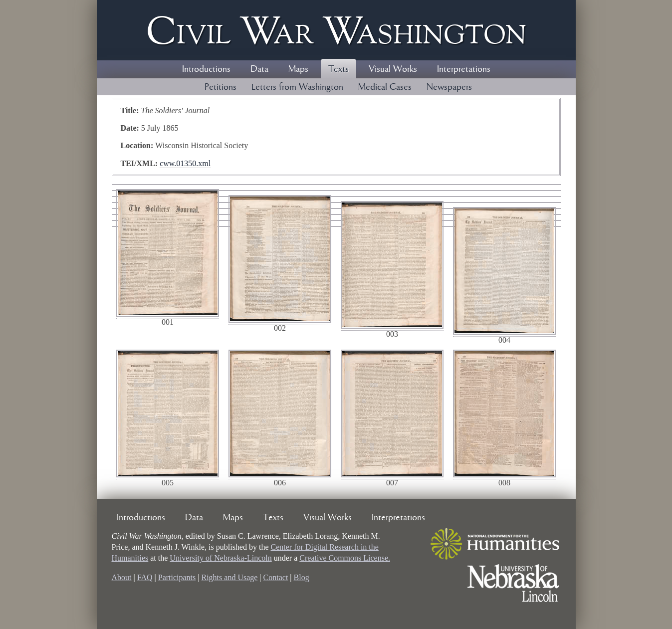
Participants (177, 577)
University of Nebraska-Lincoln (221, 558)
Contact (276, 577)
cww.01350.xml (185, 163)
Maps (298, 69)
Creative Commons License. (345, 558)
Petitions (221, 87)
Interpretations (464, 69)
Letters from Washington (297, 87)
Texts (338, 69)
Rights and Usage (229, 577)
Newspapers (449, 87)
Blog (302, 577)
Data (259, 69)
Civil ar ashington (336, 30)
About (122, 577)
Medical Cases (385, 87)
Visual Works (393, 69)
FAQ (145, 577)
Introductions (206, 69)
